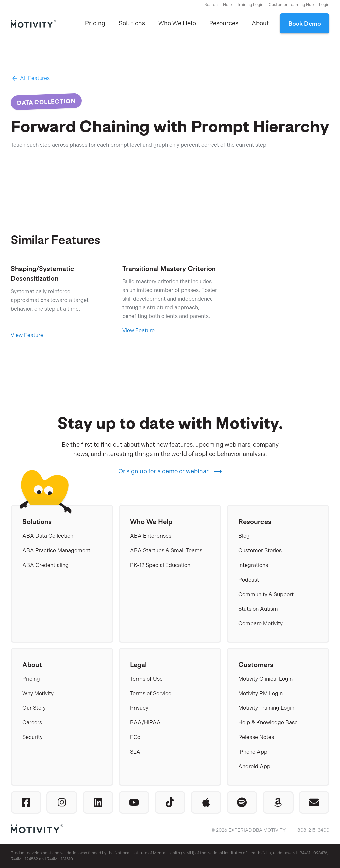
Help (227, 5)
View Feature (27, 335)
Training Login (250, 5)
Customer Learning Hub (291, 5)
